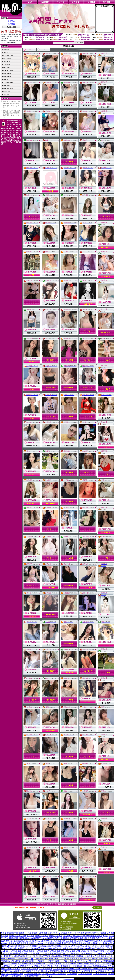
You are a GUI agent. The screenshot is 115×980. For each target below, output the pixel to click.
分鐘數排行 (7, 52)
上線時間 (7, 64)
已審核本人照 (8, 89)
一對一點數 (7, 76)
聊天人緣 (7, 67)
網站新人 (7, 79)
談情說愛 (7, 92)
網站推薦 (7, 86)
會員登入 (11, 21)
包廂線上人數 (8, 70)
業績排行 (7, 49)
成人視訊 (7, 95)
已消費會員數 (8, 55)
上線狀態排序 (8, 83)
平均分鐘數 (7, 58)
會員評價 (7, 61)
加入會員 (11, 24)
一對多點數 (7, 73)
